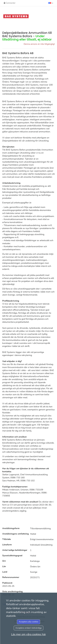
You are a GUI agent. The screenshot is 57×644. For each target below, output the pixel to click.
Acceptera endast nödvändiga (28, 628)
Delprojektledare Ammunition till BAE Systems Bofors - (27, 36)
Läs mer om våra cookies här (28, 634)
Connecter (10, 3)
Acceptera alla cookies (29, 622)
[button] (51, 3)
